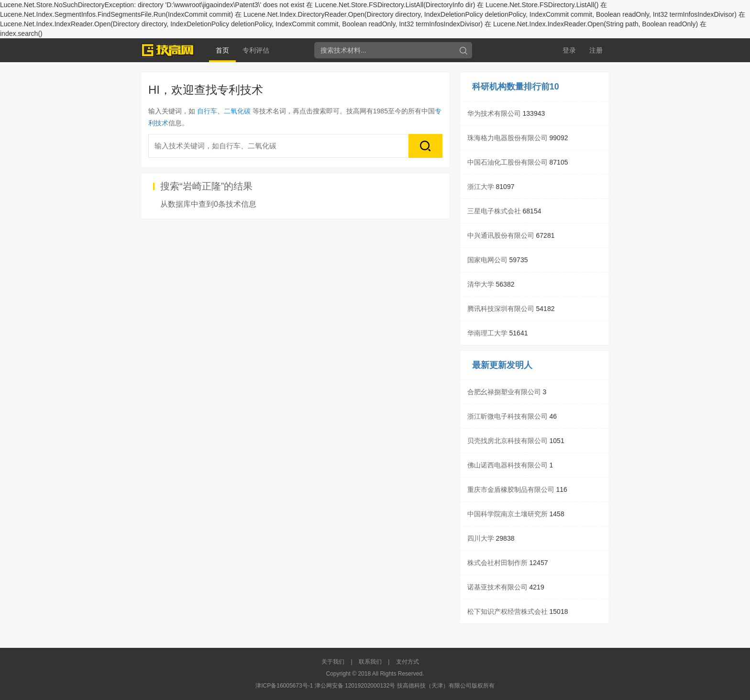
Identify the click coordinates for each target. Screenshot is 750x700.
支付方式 (408, 662)
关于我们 (333, 662)
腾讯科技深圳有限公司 (501, 309)
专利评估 (256, 50)
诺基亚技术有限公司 (497, 587)
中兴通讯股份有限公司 (501, 235)
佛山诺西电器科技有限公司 (507, 465)
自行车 (207, 111)
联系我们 (370, 662)
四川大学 (481, 538)
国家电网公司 (487, 260)
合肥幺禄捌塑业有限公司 (504, 392)
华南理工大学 (487, 333)
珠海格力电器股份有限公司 (507, 138)
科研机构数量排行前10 (516, 87)
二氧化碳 (237, 111)
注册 (596, 50)
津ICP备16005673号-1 (284, 686)
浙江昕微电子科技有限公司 (507, 416)
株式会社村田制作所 (497, 563)
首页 (222, 50)
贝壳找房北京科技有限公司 (507, 441)
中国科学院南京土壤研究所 (507, 514)
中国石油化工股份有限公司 (507, 162)
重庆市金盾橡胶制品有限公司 (511, 489)
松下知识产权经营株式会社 (507, 611)
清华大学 (481, 284)
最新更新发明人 (502, 365)
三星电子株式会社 (494, 211)
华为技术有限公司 (494, 113)
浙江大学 (481, 187)
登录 (569, 50)
